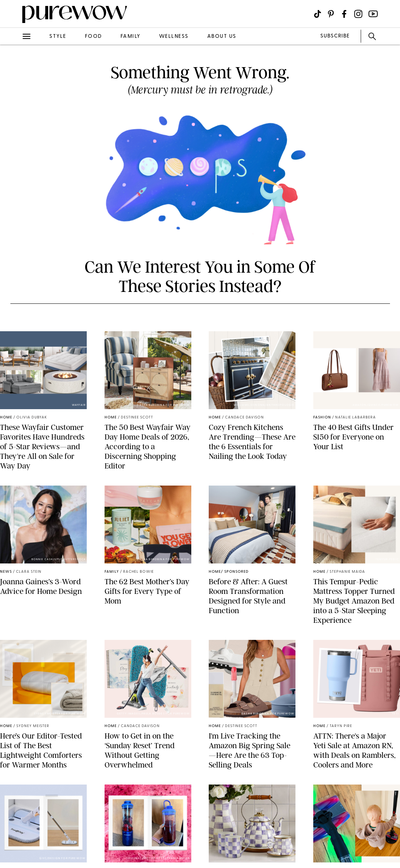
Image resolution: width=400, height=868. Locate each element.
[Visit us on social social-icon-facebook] (344, 14)
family (130, 37)
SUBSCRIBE (335, 36)
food (93, 37)
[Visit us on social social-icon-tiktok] (318, 14)
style (58, 37)
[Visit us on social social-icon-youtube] (373, 14)
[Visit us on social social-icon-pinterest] (331, 14)
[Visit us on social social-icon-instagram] (358, 14)
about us (222, 37)
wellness (174, 37)
